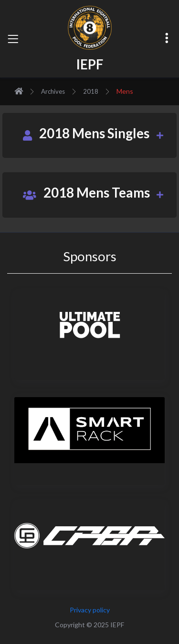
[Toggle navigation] (13, 39)
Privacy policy (90, 610)
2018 (91, 91)
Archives (53, 91)
